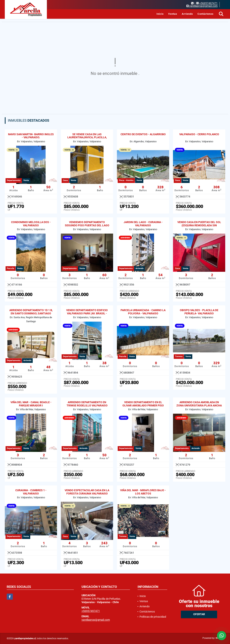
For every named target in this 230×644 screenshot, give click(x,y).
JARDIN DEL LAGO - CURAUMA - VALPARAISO (143, 224)
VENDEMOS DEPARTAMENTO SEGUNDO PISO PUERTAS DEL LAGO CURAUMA (87, 225)
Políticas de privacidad (153, 617)
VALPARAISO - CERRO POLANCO (199, 134)
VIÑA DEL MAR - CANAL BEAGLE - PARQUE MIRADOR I (31, 404)
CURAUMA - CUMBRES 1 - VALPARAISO (31, 492)
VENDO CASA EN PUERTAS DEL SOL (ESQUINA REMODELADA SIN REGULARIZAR (199, 225)
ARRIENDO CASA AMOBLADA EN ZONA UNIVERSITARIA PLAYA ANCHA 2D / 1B (199, 405)
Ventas (173, 14)
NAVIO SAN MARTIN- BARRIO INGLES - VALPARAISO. (31, 136)
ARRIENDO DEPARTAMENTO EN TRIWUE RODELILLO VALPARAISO (87, 404)
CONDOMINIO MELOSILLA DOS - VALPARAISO (31, 224)
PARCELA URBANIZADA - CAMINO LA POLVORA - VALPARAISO (143, 312)
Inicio (160, 14)
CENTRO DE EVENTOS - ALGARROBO (143, 134)
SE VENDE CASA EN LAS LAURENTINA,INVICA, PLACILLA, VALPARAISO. (87, 138)
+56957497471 (208, 3)
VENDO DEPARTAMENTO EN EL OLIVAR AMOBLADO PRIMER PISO (143, 404)
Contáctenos (206, 14)
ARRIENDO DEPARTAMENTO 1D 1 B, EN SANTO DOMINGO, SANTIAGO (31, 312)
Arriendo (187, 14)
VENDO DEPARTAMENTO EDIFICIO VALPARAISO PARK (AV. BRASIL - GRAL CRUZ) (87, 313)
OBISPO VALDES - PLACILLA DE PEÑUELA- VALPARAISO (199, 312)
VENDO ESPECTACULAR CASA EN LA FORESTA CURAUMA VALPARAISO (87, 492)
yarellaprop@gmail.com (96, 620)
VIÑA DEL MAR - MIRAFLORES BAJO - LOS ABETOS (143, 492)
